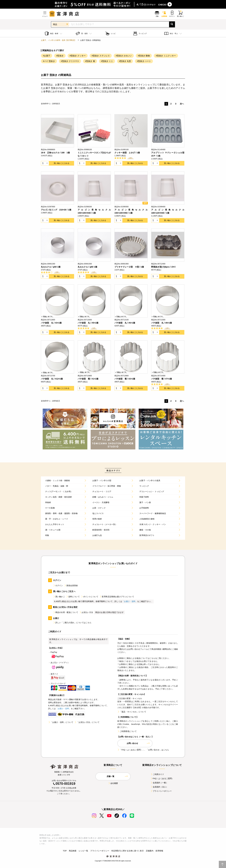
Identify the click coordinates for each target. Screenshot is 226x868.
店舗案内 (150, 851)
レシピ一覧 (83, 851)
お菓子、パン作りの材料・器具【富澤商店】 (58, 40)
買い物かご (59, 597)
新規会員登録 (71, 586)
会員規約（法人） (159, 787)
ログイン (58, 586)
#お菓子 (47, 56)
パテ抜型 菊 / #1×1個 (88, 379)
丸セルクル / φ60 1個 (87, 267)
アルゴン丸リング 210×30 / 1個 (56, 210)
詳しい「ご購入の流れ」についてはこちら (72, 623)
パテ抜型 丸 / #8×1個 (162, 323)
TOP (65, 851)
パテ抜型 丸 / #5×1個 (88, 323)
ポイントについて (90, 597)
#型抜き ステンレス (101, 56)
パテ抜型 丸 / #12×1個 (52, 379)
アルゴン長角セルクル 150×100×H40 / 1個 (94, 211)
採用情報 (159, 851)
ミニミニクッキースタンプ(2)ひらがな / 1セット (94, 154)
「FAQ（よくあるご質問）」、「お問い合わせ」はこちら (143, 750)
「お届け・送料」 (130, 601)
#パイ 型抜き (49, 61)
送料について (73, 597)
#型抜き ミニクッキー (166, 56)
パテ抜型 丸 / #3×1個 (51, 323)
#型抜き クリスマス (70, 61)
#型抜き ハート (144, 61)
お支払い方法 (86, 612)
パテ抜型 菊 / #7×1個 (162, 379)
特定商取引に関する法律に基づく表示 (128, 851)
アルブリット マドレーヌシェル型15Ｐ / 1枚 (168, 154)
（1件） (94, 272)
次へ (182, 104)
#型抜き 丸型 (125, 61)
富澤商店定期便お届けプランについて (117, 597)
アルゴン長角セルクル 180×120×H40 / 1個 (168, 211)
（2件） (131, 158)
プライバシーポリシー (161, 791)
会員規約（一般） (159, 783)
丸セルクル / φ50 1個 (51, 267)
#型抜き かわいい (124, 56)
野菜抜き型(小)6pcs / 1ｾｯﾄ (163, 267)
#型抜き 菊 (90, 61)
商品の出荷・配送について (66, 612)
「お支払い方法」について (87, 722)
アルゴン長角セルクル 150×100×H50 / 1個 (131, 211)
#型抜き (60, 56)
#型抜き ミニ (107, 61)
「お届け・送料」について (61, 722)
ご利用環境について (127, 731)
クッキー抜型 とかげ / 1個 (127, 153)
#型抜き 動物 (144, 56)
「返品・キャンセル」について (132, 712)
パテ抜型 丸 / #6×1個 (125, 323)
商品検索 (73, 851)
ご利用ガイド (157, 774)
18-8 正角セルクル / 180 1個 (55, 153)
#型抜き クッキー (78, 56)
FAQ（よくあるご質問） (162, 779)
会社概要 (113, 783)
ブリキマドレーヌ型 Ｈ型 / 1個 (129, 267)
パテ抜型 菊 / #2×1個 (125, 379)
